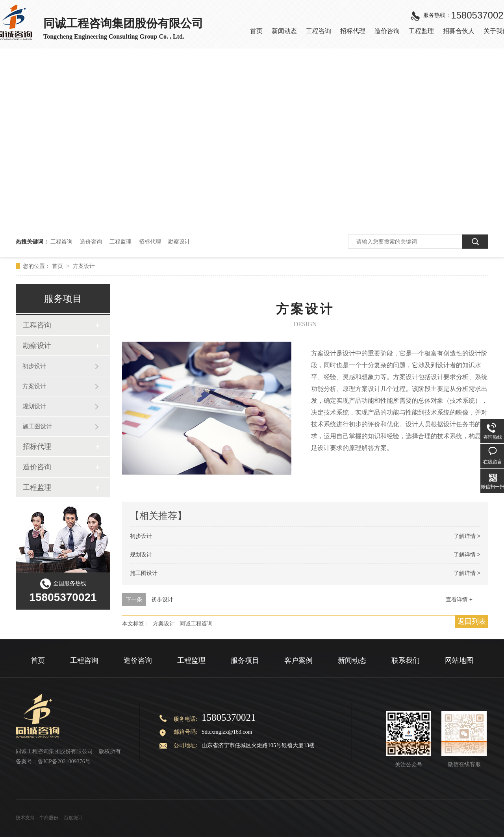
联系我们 (406, 660)
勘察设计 (179, 242)
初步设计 (141, 536)
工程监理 (120, 242)
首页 (58, 266)
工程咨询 (61, 242)
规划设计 (141, 554)
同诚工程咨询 (196, 623)
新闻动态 (352, 660)
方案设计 (84, 266)
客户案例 (298, 660)
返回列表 (472, 621)
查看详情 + (459, 599)
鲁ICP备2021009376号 (64, 762)
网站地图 (459, 660)
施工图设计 (144, 573)
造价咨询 (91, 242)
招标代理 (150, 242)
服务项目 (245, 660)
